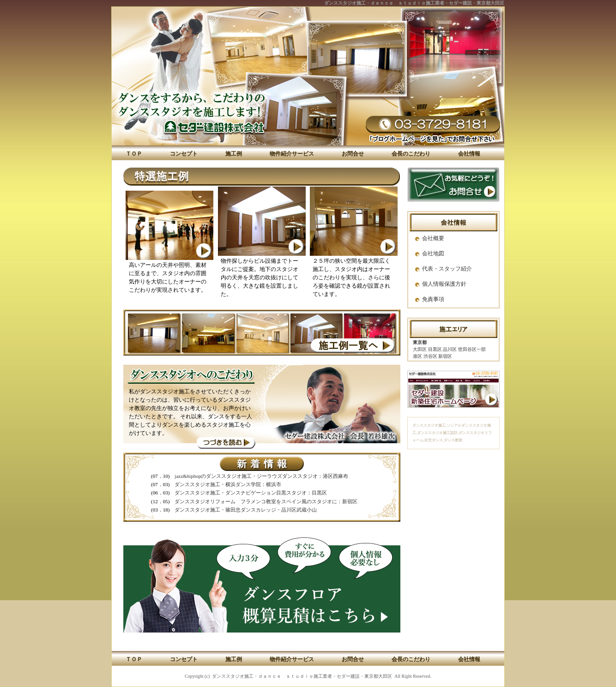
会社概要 (433, 238)
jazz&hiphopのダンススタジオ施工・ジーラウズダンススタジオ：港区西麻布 (261, 476)
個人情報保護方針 (444, 284)
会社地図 (433, 253)
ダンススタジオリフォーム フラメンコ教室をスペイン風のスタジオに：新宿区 (266, 501)
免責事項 (433, 299)
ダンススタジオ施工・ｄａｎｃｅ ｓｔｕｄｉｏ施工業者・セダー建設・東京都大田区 (414, 3)
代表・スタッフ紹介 (447, 269)
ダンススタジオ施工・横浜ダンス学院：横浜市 (228, 484)
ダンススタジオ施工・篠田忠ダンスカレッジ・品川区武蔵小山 (246, 510)
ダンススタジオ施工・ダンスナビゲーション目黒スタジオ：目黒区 (251, 493)
